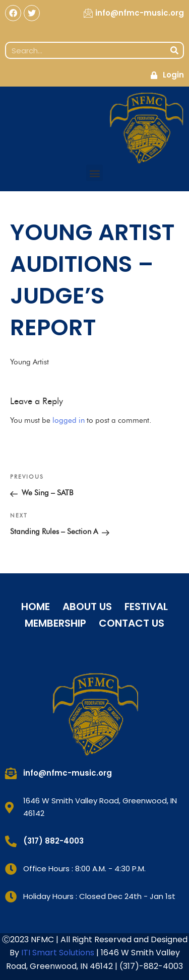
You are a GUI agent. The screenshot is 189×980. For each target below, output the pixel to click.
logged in (69, 420)
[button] (94, 173)
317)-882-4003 (153, 966)
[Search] (174, 50)
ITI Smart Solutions (59, 953)
